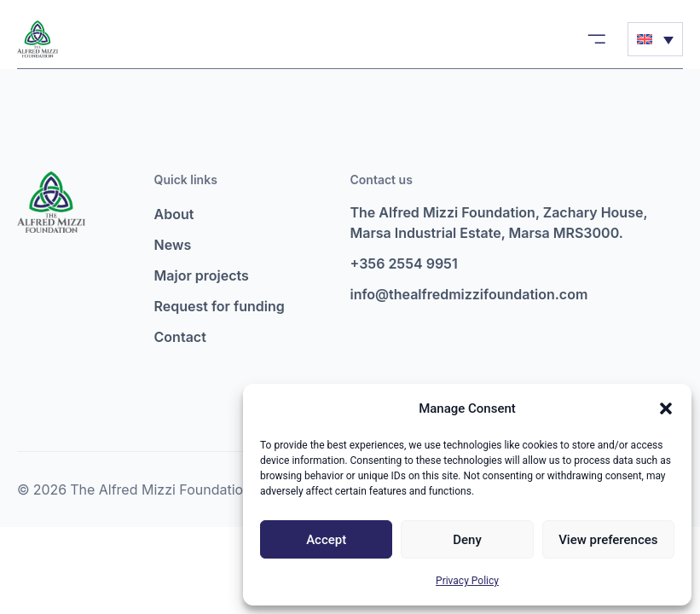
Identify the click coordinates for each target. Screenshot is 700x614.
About (174, 214)
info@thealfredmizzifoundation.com (469, 294)
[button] (666, 408)
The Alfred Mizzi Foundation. (162, 489)
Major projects (202, 275)
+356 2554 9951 (404, 264)
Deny (467, 540)
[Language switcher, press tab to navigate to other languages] (655, 39)
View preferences (608, 540)
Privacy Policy (467, 581)
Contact (180, 337)
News (173, 245)
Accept (326, 540)
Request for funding (220, 306)
